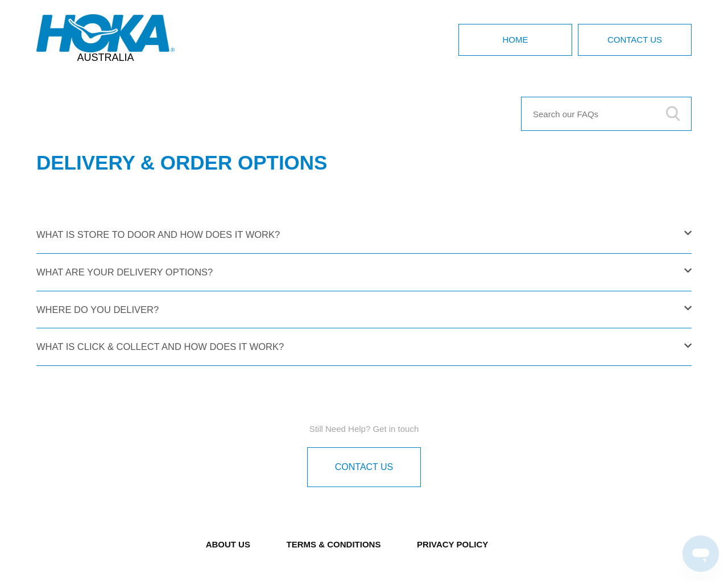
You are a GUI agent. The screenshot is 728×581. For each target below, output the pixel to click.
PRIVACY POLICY (452, 544)
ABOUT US (228, 544)
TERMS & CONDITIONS (334, 544)
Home (516, 40)
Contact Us (635, 40)
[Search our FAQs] (606, 114)
